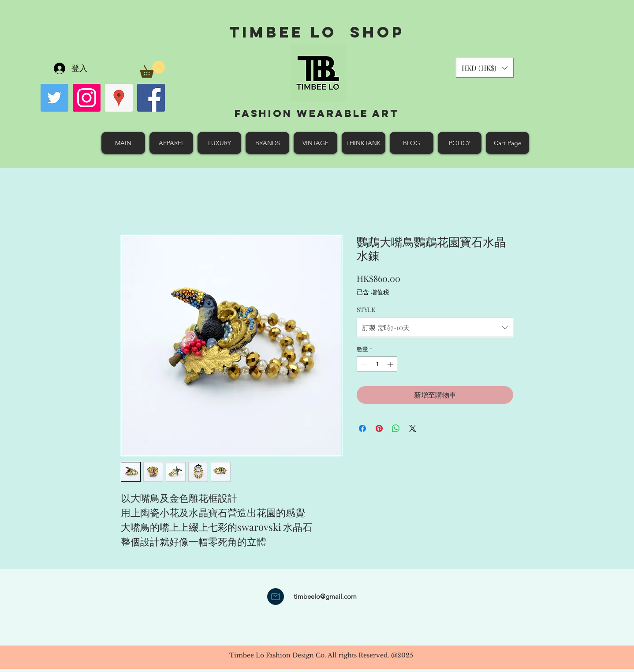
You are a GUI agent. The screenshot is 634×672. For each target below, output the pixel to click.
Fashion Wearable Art (317, 113)
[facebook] (151, 98)
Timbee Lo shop (317, 32)
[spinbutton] (377, 364)
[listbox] (485, 68)
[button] (152, 69)
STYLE (366, 310)
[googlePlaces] (119, 98)
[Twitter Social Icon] (54, 98)
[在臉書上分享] (362, 428)
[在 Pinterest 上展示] (379, 428)
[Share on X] (413, 428)
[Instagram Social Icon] (87, 98)
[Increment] (391, 364)
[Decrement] (363, 364)
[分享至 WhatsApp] (396, 428)
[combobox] (435, 327)
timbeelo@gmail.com (325, 596)
